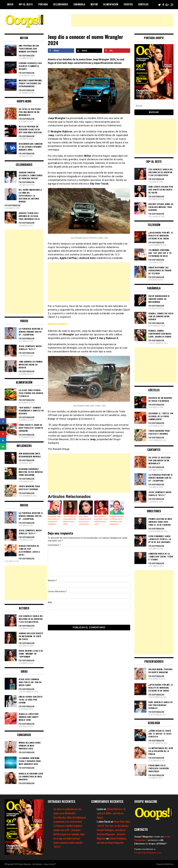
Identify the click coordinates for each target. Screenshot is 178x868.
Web (50, 602)
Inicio (10, 4)
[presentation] (67, 617)
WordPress (169, 864)
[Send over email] (3, 447)
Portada (43, 4)
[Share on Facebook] (61, 51)
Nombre (52, 580)
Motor (94, 4)
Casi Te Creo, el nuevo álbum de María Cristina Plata (70, 520)
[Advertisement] (122, 20)
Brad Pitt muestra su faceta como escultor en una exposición (117, 520)
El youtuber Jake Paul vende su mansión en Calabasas (54, 520)
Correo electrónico (57, 591)
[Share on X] (89, 51)
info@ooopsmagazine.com (148, 853)
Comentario (54, 545)
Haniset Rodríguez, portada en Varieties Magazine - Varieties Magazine (111, 834)
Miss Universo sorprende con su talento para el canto (101, 520)
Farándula (79, 4)
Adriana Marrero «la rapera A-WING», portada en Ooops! (111, 813)
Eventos (128, 4)
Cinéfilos (143, 4)
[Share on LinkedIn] (3, 440)
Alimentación (111, 4)
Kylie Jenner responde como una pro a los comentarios (85, 520)
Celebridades (61, 4)
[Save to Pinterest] (117, 51)
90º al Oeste (26, 4)
